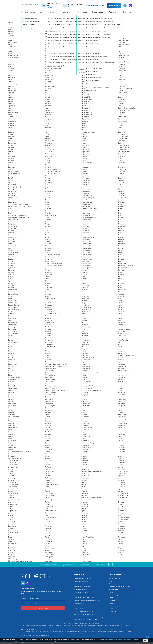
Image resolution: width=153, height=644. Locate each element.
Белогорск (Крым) (15, 189)
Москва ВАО (86, 97)
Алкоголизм (52, 14)
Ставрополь (122, 152)
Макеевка (48, 554)
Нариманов (85, 152)
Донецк (11, 508)
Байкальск (12, 138)
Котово (47, 355)
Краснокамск (49, 386)
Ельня (10, 543)
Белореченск (13, 197)
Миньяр (84, 66)
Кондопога (49, 320)
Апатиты (11, 88)
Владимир (12, 329)
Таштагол (121, 228)
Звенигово (49, 75)
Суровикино (122, 191)
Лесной (47, 493)
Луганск (48, 524)
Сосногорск (122, 143)
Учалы (120, 349)
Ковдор (47, 285)
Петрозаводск (87, 390)
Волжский (12, 340)
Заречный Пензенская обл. (54, 68)
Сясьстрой (122, 204)
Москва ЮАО (86, 112)
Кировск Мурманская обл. (54, 267)
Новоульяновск (87, 257)
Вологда (11, 342)
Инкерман (48, 121)
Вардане (11, 289)
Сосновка (121, 136)
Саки (83, 528)
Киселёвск (49, 274)
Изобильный (49, 114)
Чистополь (122, 436)
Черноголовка (123, 425)
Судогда (121, 182)
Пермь (84, 377)
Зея (46, 92)
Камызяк (48, 180)
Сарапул (84, 543)
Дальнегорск (13, 467)
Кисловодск (49, 276)
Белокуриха (12, 191)
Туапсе (120, 274)
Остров (84, 340)
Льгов (47, 539)
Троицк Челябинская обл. (127, 270)
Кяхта (47, 465)
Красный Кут (49, 403)
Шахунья (121, 462)
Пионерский (86, 405)
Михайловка (86, 75)
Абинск (11, 31)
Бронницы (12, 265)
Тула (120, 278)
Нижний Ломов (87, 197)
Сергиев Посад (123, 64)
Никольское (86, 215)
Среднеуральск (124, 149)
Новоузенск (86, 254)
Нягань (84, 285)
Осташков (85, 338)
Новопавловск (87, 246)
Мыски (84, 130)
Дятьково (12, 526)
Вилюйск (11, 316)
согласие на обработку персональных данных (62, 642)
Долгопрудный (14, 502)
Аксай (10, 46)
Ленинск (48, 484)
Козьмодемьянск (51, 300)
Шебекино (122, 465)
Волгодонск (12, 333)
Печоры (84, 401)
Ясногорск (122, 552)
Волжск (11, 338)
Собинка (121, 106)
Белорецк (12, 195)
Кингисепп (48, 241)
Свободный (122, 33)
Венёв (10, 300)
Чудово (121, 443)
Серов (120, 68)
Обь (83, 296)
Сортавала (122, 132)
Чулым (120, 445)
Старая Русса (123, 156)
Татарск (121, 226)
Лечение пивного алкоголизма (84, 600)
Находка (84, 158)
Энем (120, 506)
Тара (120, 222)
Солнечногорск (123, 121)
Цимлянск (121, 399)
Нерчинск (85, 176)
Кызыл (47, 460)
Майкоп (47, 552)
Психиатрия (113, 14)
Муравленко (86, 121)
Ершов (11, 554)
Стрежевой (122, 169)
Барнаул (11, 162)
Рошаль (84, 504)
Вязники (11, 384)
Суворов (121, 178)
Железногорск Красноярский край (20, 563)
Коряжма (48, 340)
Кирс (47, 270)
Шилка (120, 469)
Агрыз (11, 35)
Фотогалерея (113, 591)
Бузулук (11, 276)
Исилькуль (49, 132)
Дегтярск (12, 476)
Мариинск (85, 25)
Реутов (84, 486)
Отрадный (85, 346)
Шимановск (122, 471)
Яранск (120, 543)
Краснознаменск (51, 381)
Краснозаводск (50, 379)
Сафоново (85, 554)
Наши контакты (114, 608)
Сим (119, 79)
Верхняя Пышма (14, 309)
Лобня (47, 511)
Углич (120, 300)
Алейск (11, 55)
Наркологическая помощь (32, 14)
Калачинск (48, 154)
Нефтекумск (86, 184)
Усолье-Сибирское (125, 331)
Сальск (84, 535)
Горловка (12, 416)
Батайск (11, 167)
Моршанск (85, 92)
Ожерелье (85, 300)
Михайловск (86, 77)
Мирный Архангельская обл (91, 68)
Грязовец (12, 436)
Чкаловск (121, 440)
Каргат (47, 202)
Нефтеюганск (86, 187)
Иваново (48, 106)
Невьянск (85, 167)
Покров (84, 423)
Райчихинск (85, 476)
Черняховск (122, 432)
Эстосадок (122, 511)
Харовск (121, 377)
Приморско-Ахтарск (89, 445)
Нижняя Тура (86, 206)
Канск (47, 191)
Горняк (11, 423)
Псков (84, 456)
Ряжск (84, 524)
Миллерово (85, 60)
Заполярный (49, 62)
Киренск (48, 250)
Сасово (84, 550)
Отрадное (85, 344)
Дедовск (11, 478)
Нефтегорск (86, 180)
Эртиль (121, 508)
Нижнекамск (86, 191)
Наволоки (85, 138)
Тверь (120, 230)
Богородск (12, 230)
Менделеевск (86, 51)
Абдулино (12, 29)
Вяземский (12, 381)
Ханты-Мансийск (124, 373)
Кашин (47, 224)
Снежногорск (123, 103)
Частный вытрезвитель (81, 583)
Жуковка (48, 40)
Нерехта (85, 173)
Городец (11, 425)
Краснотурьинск (51, 394)
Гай (9, 397)
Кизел (47, 235)
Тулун (120, 281)
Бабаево (11, 134)
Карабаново (49, 193)
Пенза (84, 366)
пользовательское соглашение (34, 642)
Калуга (47, 162)
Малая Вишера (50, 556)
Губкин (11, 440)
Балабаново (12, 145)
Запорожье (49, 64)
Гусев (10, 456)
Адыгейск (12, 38)
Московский (86, 119)
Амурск (11, 77)
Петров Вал (86, 384)
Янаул (120, 541)
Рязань (84, 526)
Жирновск (48, 35)
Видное (11, 314)
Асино (10, 121)
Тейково (121, 232)
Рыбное (84, 519)
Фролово (121, 359)
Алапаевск (12, 49)
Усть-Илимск (123, 335)
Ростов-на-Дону (87, 502)
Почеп (84, 440)
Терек (120, 237)
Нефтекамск (86, 182)
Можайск (85, 84)
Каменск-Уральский (52, 171)
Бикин (10, 213)
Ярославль (122, 548)
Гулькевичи (12, 449)
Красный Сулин (50, 408)
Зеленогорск (49, 81)
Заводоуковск (50, 46)
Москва (84, 95)
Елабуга (11, 537)
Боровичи (12, 257)
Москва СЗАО (86, 108)
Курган (47, 443)
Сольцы (121, 125)
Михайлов (85, 73)
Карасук (48, 197)
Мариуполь (85, 27)
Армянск (11, 106)
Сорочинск (122, 127)
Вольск (11, 353)
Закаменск (49, 55)
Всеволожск (13, 366)
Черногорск (122, 427)
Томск (120, 254)
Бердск (11, 202)
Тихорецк (121, 246)
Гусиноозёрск (13, 458)
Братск (11, 263)
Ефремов (12, 559)
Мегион (84, 33)
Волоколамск (13, 344)
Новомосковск (87, 243)
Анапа (10, 81)
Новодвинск (86, 228)
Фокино (121, 355)
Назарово (85, 143)
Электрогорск (123, 495)
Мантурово (49, 563)
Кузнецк (48, 429)
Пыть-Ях (84, 467)
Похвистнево (86, 438)
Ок (145, 641)
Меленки (85, 44)
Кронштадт (49, 412)
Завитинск (48, 44)
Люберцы (48, 541)
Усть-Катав (122, 338)
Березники (12, 204)
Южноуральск (123, 521)
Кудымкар (48, 427)
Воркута (11, 355)
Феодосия (122, 353)
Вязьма (11, 386)
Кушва (47, 458)
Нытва (84, 281)
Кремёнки (48, 410)
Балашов (11, 154)
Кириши (47, 254)
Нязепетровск (87, 287)
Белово (11, 184)
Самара (84, 537)
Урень (120, 320)
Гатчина (11, 401)
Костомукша (49, 342)
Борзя (10, 252)
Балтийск (12, 158)
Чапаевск (121, 403)
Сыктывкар (122, 200)
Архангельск (13, 117)
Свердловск (86, 561)
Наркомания (66, 14)
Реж (83, 484)
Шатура (121, 458)
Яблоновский (123, 532)
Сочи (120, 145)
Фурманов (122, 364)
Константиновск (50, 324)
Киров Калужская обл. (53, 257)
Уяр (119, 351)
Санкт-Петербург (88, 539)
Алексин (11, 66)
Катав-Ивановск (50, 217)
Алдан (11, 53)
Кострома (48, 344)
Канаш (47, 187)
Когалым (48, 292)
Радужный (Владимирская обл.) (92, 473)
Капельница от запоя (81, 591)
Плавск (84, 410)
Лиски (47, 506)
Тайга (120, 211)
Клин (47, 281)
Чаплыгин (121, 405)
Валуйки (11, 287)
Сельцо (121, 53)
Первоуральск (87, 370)
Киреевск (48, 248)
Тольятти (121, 252)
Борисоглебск (13, 254)
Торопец (121, 261)
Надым (84, 141)
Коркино (48, 333)
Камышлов (49, 184)
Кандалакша (49, 189)
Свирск (121, 31)
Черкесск (121, 423)
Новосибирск (86, 250)
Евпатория (12, 528)
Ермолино (12, 552)
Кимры (47, 239)
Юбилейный (122, 513)
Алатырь (11, 51)
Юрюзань (121, 530)
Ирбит (47, 127)
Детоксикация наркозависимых (84, 613)
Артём (11, 112)
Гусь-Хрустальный (15, 460)
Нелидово (85, 169)
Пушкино (85, 462)
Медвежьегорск (87, 35)
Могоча (84, 81)
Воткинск (12, 364)
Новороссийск (87, 248)
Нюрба (84, 283)
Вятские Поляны (14, 388)
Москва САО (86, 103)
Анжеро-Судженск (15, 86)
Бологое (11, 241)
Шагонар (121, 449)
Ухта (120, 346)
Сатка (84, 552)
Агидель (11, 33)
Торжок (121, 259)
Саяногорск (86, 556)
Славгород (122, 86)
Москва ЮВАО (87, 114)
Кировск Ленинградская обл (55, 265)
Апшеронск (12, 92)
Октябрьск (85, 307)
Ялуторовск (122, 539)
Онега (84, 320)
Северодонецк (123, 42)
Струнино (121, 173)
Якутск (120, 535)
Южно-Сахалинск (124, 519)
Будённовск (12, 274)
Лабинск (48, 467)
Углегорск (122, 298)
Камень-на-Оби (50, 176)
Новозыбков (86, 230)
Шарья (120, 456)
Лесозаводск (50, 495)
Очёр (83, 351)
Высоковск (12, 375)
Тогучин (121, 250)
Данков (11, 473)
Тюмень (121, 294)
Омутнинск (85, 318)
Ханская (121, 370)
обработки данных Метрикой (12, 642)
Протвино (85, 454)
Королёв (48, 335)
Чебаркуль (122, 408)
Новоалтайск (86, 222)
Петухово (85, 394)
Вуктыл (11, 368)
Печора (84, 399)
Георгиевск (12, 408)
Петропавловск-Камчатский (91, 392)
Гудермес (12, 445)
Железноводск (14, 561)
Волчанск (12, 351)
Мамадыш (48, 561)
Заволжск (48, 49)
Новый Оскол (86, 267)
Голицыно (12, 414)
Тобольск (121, 248)
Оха (83, 349)
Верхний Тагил (13, 305)
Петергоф (85, 381)
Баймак (11, 141)
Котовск (48, 357)
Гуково (11, 447)
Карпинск (48, 206)
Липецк (47, 504)
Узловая (121, 309)
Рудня (84, 511)
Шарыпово (122, 454)
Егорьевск (12, 530)
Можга (84, 86)
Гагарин (11, 392)
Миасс (84, 55)
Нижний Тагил (86, 202)
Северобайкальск (124, 38)
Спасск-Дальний (124, 147)
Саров (84, 548)
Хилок (120, 386)
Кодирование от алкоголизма (83, 616)
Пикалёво (85, 403)
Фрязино (121, 362)
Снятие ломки (78, 611)
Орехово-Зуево (87, 329)
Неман (84, 171)
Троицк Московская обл (126, 267)
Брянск (11, 267)
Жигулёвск (49, 33)
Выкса (10, 373)
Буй (10, 281)
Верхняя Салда (14, 311)
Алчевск (11, 73)
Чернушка (121, 429)
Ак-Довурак (13, 44)
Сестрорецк (122, 75)
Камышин (48, 182)
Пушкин (84, 460)
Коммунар (48, 314)
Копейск (48, 327)
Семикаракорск (123, 57)
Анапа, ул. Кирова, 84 (54, 5)
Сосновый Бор (123, 141)
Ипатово (48, 125)
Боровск (11, 259)
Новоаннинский (87, 224)
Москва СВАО (86, 106)
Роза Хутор (85, 493)
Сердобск (122, 66)
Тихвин (120, 243)
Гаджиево (12, 394)
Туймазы (121, 276)
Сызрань (121, 197)
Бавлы (10, 136)
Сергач (121, 62)
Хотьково (121, 394)
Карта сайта (113, 613)
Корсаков (48, 338)
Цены (111, 605)
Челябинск (122, 414)
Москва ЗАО (86, 99)
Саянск (84, 559)
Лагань (47, 471)
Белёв (10, 182)
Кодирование (82, 14)
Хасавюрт (121, 379)
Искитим (48, 134)
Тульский (121, 283)
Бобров (11, 224)
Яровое (121, 546)
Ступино (121, 176)
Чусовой (121, 447)
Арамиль (11, 95)
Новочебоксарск (87, 261)
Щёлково (121, 486)
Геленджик (12, 405)
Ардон (11, 97)
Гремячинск (12, 432)
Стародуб (121, 158)
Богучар (11, 235)
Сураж (120, 187)
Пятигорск (85, 469)
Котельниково (50, 349)
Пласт (84, 412)
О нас (111, 611)
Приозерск (85, 447)
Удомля (121, 305)
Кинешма (48, 246)
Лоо (46, 517)
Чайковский (122, 401)
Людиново (49, 543)
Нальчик (84, 149)
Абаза (10, 25)
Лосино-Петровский (52, 519)
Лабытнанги (49, 469)
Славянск (121, 88)
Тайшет (121, 213)
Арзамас (11, 99)
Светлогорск (86, 563)
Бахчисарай (12, 169)
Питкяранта (86, 408)
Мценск (84, 127)
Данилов (11, 471)
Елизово (11, 541)
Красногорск (49, 373)
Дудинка (11, 521)
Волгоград (12, 331)
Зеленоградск (50, 84)
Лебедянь (48, 480)
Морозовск (85, 90)
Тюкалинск (122, 292)
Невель (84, 160)
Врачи (111, 594)
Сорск (120, 130)
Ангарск (11, 84)
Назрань (84, 145)
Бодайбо (11, 237)
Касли (47, 213)
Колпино (48, 309)
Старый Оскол (123, 162)
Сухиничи (121, 193)
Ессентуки (12, 556)
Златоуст (48, 97)
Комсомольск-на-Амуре (53, 316)
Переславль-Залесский (90, 375)
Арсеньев (12, 108)
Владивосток (13, 324)
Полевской (85, 425)
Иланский (48, 117)
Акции (111, 583)
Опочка (84, 322)
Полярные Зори (87, 429)
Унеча (120, 316)
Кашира (47, 226)
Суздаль (121, 184)
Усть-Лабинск (123, 342)
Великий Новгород (15, 294)
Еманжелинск (13, 546)
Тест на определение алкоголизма (121, 597)
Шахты (120, 460)
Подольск (85, 416)
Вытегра (11, 377)
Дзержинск (12, 484)
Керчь (47, 232)
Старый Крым (123, 160)
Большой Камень (14, 248)
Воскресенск (13, 362)
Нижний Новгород (88, 200)
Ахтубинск (12, 127)
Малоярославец (50, 559)
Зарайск (48, 66)
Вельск (11, 298)
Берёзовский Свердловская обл (20, 208)
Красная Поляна (50, 364)
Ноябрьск (85, 276)
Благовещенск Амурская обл (19, 217)
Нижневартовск (87, 189)
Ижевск (48, 112)
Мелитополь (86, 49)
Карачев (48, 200)
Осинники (85, 335)
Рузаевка (85, 515)
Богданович (12, 226)
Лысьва (48, 535)
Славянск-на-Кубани (125, 90)
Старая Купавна (123, 154)
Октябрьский (86, 309)
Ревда (84, 482)
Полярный (85, 432)
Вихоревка (12, 320)
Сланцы (121, 92)
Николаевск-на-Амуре (89, 211)
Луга (47, 521)
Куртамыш (48, 451)
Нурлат (84, 278)
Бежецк (11, 171)
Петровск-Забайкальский (90, 388)
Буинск (11, 278)
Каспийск (48, 215)
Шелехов (121, 467)
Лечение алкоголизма (81, 586)
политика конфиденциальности (116, 640)
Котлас (47, 353)
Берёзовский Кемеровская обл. (19, 206)
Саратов (84, 546)
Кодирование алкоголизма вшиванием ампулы (89, 619)
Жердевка (49, 31)
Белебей (11, 180)
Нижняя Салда (87, 204)
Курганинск (49, 445)
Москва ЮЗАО (87, 117)
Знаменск (48, 101)
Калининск (48, 158)
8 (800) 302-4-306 (33, 600)
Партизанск (86, 364)
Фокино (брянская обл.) (126, 357)
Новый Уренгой (87, 270)
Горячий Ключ (13, 429)
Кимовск (48, 237)
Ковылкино (49, 289)
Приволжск (85, 443)
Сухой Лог (122, 195)
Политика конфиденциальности (119, 589)
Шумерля (121, 476)
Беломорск (12, 193)
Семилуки (121, 60)
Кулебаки (48, 434)
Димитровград (13, 495)
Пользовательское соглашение (120, 586)
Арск (10, 110)
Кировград (49, 261)
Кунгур (47, 438)
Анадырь (11, 79)
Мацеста (85, 31)
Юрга (120, 524)
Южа (120, 517)
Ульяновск (122, 314)
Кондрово (48, 322)
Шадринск (122, 451)
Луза (47, 526)
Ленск (47, 489)
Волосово (12, 346)
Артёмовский (13, 114)
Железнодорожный (52, 29)
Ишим (47, 138)
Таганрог (121, 208)
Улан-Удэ (121, 311)
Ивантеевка (49, 108)
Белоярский (12, 200)
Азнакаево (12, 40)
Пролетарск (86, 451)
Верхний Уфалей (14, 307)
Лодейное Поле (50, 513)
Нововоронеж (86, 226)
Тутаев (120, 287)
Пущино (84, 465)
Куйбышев (48, 432)
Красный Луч (49, 405)
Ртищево (85, 506)
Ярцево (121, 550)
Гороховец (12, 427)
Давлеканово (13, 462)
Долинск (11, 504)
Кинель (47, 243)
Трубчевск (122, 272)
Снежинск (121, 101)
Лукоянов (48, 528)
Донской (11, 511)
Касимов (48, 211)
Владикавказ (13, 327)
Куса (46, 456)
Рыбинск (84, 517)
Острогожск (86, 342)
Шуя (119, 480)
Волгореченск (13, 335)
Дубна (10, 517)
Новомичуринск (87, 241)
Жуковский (49, 42)
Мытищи (84, 132)
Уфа (119, 344)
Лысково (48, 532)
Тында (120, 289)
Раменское (85, 478)
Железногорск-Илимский (54, 27)
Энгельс (121, 504)
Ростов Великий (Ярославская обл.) (94, 500)
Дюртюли (12, 524)
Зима (47, 95)
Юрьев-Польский (124, 526)
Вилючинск (12, 318)
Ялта (120, 537)
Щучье (120, 493)
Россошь (85, 497)
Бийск (10, 211)
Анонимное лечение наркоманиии (85, 608)
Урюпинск (121, 324)
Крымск (48, 416)
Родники (84, 491)
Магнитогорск (50, 550)
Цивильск (121, 397)
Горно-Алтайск (14, 419)
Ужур (120, 307)
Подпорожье (86, 419)
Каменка (48, 169)
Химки (120, 388)
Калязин (48, 165)
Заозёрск (48, 60)
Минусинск (85, 64)
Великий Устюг (14, 296)
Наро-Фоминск (87, 154)
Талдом (121, 215)
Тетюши (121, 239)
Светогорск (122, 29)
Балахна (11, 149)
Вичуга (11, 322)
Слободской (122, 95)
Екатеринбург (13, 535)
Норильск (85, 274)
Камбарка (48, 167)
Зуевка (47, 103)
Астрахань (12, 123)
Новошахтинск (87, 265)
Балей (10, 156)
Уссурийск (122, 333)
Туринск (121, 285)
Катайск (48, 219)
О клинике (127, 14)
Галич (10, 399)
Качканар (48, 222)
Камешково (49, 178)
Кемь (47, 230)
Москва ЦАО (86, 110)
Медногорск (86, 38)
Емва (10, 548)
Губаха (11, 438)
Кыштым (48, 462)
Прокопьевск (86, 449)
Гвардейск (12, 403)
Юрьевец (121, 528)
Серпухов (121, 70)
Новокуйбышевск (88, 237)
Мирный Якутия (87, 70)
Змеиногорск (49, 99)
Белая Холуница (14, 176)
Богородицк (13, 228)
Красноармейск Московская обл (56, 366)
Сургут (120, 189)
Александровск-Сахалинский (19, 62)
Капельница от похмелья (82, 589)
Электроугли (123, 500)
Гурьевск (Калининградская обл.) (20, 454)
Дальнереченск (14, 469)
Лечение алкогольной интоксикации (86, 597)
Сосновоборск (123, 138)
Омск (83, 316)
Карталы (48, 208)
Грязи (10, 434)
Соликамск (122, 119)
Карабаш (48, 195)
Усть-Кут (121, 340)
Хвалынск (121, 381)
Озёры (84, 305)
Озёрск (84, 303)
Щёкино (121, 482)
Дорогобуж (12, 513)
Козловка (48, 298)
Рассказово (86, 480)
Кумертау (48, 436)
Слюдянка (122, 97)
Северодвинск (123, 40)
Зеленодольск (50, 86)
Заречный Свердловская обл (55, 70)
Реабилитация (98, 14)
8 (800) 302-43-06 (75, 5)
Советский (122, 114)
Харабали (121, 375)
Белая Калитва (13, 173)
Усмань (120, 329)
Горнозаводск (13, 421)
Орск (83, 331)
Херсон (121, 384)
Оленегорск (86, 314)
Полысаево (85, 427)
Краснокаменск (50, 384)
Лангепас (48, 478)
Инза (47, 119)
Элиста (121, 502)
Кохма (47, 359)
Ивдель (48, 110)
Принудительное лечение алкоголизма (87, 602)
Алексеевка (13, 64)
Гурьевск (11, 451)
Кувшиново (49, 425)
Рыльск (84, 521)
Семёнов (121, 55)
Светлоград (122, 25)
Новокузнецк (86, 235)
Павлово (85, 353)
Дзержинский (13, 486)
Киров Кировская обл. (52, 259)
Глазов (11, 412)
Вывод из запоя (79, 605)
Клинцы (48, 283)
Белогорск (12, 187)
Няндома (85, 289)
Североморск (123, 44)
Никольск (85, 213)
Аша (10, 132)
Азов (10, 42)
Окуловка (85, 311)
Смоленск (121, 99)
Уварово (121, 296)
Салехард (85, 532)
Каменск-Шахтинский (52, 173)
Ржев (83, 489)
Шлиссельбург (123, 473)
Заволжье (48, 51)
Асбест (11, 119)
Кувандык (48, 423)
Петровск (85, 386)
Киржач (47, 252)
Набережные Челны (89, 134)
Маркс (84, 29)
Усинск (120, 327)
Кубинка (48, 421)
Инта (47, 123)
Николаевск (86, 208)
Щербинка (122, 489)
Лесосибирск (50, 497)
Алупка (11, 68)
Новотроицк (86, 252)
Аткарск (11, 125)
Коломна (48, 305)
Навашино (85, 136)
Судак (120, 180)
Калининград (49, 156)
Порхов (84, 436)
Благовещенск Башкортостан (19, 219)
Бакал (10, 143)
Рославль (85, 495)
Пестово (85, 379)
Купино (47, 440)
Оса (83, 333)
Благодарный (13, 222)
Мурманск (85, 123)
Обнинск (84, 292)
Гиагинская (12, 410)
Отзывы (112, 600)
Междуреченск (87, 42)
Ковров (47, 287)
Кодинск (48, 294)
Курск (47, 449)
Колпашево (49, 307)
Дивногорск (12, 489)
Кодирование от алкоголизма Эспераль (87, 622)
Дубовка (11, 519)
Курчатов (48, 454)
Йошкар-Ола (49, 143)
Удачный (121, 303)
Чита (120, 438)
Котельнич (49, 351)
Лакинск (48, 476)
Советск (121, 108)
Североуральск (123, 46)
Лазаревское (50, 473)
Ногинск (84, 272)
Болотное (12, 243)
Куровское (49, 447)
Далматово (12, 465)
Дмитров (11, 497)
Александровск (14, 60)
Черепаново (122, 419)
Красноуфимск (50, 399)
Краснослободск (51, 390)
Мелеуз (84, 46)
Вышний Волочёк (14, 379)
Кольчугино (49, 311)
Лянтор (47, 546)
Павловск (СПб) (87, 357)
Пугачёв (84, 458)
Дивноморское (14, 491)
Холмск (121, 390)
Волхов (11, 349)
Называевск (86, 147)
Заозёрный (49, 57)
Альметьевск (13, 75)
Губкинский (12, 443)
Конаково (48, 318)
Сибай (120, 77)
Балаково (12, 147)
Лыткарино (49, 537)
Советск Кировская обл (126, 110)
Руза (83, 513)
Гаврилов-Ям (13, 390)
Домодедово (13, 506)
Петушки (85, 397)
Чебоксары (122, 410)
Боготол (11, 232)
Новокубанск (86, 232)
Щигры (121, 491)
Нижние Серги (87, 195)
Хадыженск (122, 368)
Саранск (84, 541)
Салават (84, 530)
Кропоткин (49, 414)
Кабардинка (49, 145)
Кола (47, 303)
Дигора (11, 493)
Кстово (47, 419)
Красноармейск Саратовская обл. (57, 368)
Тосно (120, 263)
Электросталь (123, 497)
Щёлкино (121, 484)
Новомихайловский (88, 239)
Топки (120, 257)
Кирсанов (48, 272)
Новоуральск (86, 259)
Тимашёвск (122, 241)
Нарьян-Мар (86, 156)
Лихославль (49, 508)
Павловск (85, 355)
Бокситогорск (13, 239)
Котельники (49, 346)
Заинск (47, 53)
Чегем (120, 412)
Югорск (121, 515)
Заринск (48, 73)
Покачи (84, 421)
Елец (10, 539)
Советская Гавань (124, 112)
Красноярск (49, 401)
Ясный (120, 554)
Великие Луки (13, 292)
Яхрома (121, 556)
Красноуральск (50, 397)
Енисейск (12, 550)
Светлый (121, 27)
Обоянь (84, 294)
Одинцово (85, 298)
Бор (10, 250)
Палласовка (86, 362)
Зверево (48, 79)
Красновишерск (50, 370)
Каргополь (49, 204)
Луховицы (48, 530)
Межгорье (85, 40)
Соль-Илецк (122, 123)
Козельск (48, 296)
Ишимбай (48, 141)
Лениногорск (49, 482)
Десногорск (13, 480)
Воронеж (11, 357)
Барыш (11, 165)
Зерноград (49, 90)
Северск (121, 49)
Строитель (122, 171)
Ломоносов (49, 515)
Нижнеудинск (86, 193)
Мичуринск (85, 79)
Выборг (11, 370)
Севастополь (123, 35)
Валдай (11, 285)
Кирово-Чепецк (50, 263)
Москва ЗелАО (87, 101)
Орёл (83, 324)
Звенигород (49, 77)
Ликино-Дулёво (50, 502)
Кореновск (49, 331)
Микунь (84, 57)
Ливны (47, 500)
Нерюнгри (85, 178)
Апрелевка (12, 90)
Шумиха (121, 478)
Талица (120, 217)
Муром (84, 125)
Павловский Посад (88, 359)
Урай (120, 318)
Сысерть (121, 202)
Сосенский (122, 134)
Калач (47, 149)
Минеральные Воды (88, 62)
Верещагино (13, 303)
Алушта (11, 70)
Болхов (11, 246)
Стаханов (121, 165)
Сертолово (122, 73)
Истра (47, 136)
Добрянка (12, 500)
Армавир (11, 103)
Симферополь (123, 81)
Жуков (47, 38)
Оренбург (85, 327)
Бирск (10, 215)
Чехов (120, 434)
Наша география (115, 580)
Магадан (48, 548)
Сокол (120, 117)
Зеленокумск (50, 88)
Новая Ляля (86, 217)
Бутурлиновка (13, 283)
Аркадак (11, 101)
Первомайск (86, 368)
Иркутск (48, 130)
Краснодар (49, 375)
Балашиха (12, 152)
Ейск (10, 532)
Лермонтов (49, 491)
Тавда (120, 206)
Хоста (120, 392)
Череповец (122, 421)
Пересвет (85, 373)
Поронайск (85, 434)
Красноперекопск (51, 388)
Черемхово (122, 416)
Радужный (85, 471)
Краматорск (49, 362)
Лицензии (112, 602)
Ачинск (11, 130)
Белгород (12, 178)
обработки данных (134, 640)
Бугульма (12, 270)
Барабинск (12, 160)
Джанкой (11, 482)
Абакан (11, 27)
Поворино (85, 414)
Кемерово (48, 228)
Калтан (47, 160)
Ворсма (11, 359)
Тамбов (121, 219)
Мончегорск (86, 88)
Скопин (121, 84)
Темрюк (121, 235)
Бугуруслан (12, 272)
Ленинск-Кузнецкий (52, 486)
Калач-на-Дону (50, 152)
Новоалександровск (89, 219)
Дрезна (11, 515)
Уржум (120, 322)
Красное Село (50, 377)
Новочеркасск (87, 263)
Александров (13, 57)
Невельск (85, 162)
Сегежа (121, 51)
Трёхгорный (122, 265)
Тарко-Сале (122, 224)
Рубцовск (85, 508)
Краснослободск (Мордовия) (55, 392)
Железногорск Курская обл (55, 25)
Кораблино (49, 329)
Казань (47, 147)
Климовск (48, 278)
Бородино (12, 261)
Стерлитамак (123, 167)
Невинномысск (87, 165)
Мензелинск (86, 53)
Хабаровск (122, 366)
